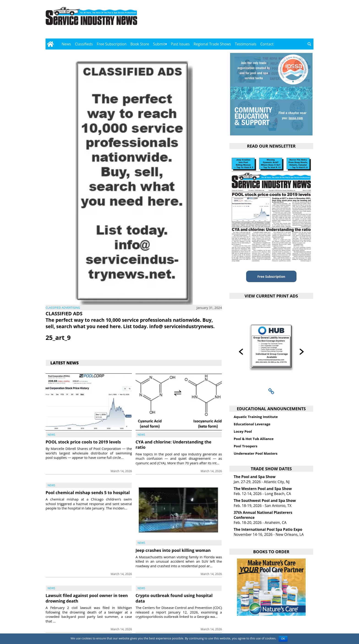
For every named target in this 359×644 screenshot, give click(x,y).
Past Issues (180, 44)
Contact (267, 44)
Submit (159, 44)
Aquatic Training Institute (256, 417)
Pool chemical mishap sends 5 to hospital (88, 493)
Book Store (140, 44)
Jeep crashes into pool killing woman (173, 550)
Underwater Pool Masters (256, 453)
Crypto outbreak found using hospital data (174, 598)
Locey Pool (243, 431)
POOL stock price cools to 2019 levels (83, 442)
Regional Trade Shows (212, 44)
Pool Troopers (246, 446)
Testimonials (246, 44)
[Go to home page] (50, 44)
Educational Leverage (252, 424)
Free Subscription (112, 44)
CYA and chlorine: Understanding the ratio (173, 444)
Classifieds (84, 44)
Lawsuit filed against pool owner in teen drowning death (87, 598)
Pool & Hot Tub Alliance (254, 439)
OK (283, 639)
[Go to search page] (309, 44)
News (66, 44)
